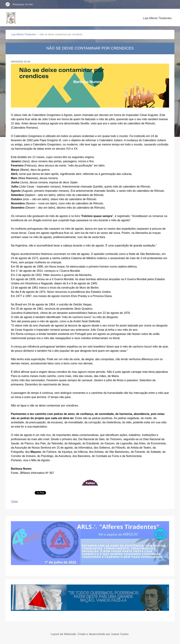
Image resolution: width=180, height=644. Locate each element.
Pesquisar (8, 4)
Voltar (15, 501)
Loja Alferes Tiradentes (157, 18)
